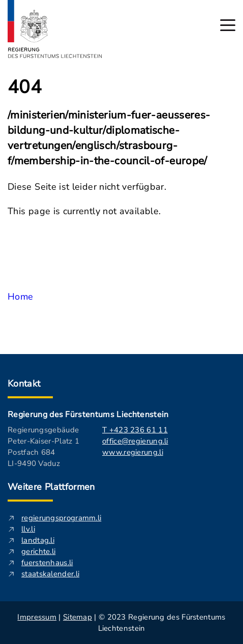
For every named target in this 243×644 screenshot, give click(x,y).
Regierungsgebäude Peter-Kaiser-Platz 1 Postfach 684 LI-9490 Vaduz (43, 447)
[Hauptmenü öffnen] (228, 25)
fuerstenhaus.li (47, 563)
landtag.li (38, 540)
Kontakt (24, 384)
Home (20, 297)
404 (25, 87)
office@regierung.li (135, 441)
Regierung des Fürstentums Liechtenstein (88, 415)
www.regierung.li (133, 452)
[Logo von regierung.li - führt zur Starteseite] (55, 29)
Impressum (37, 617)
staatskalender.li (50, 574)
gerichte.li (38, 551)
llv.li (28, 529)
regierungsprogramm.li (61, 518)
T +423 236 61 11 (135, 430)
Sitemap (78, 617)
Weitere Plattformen (51, 487)
